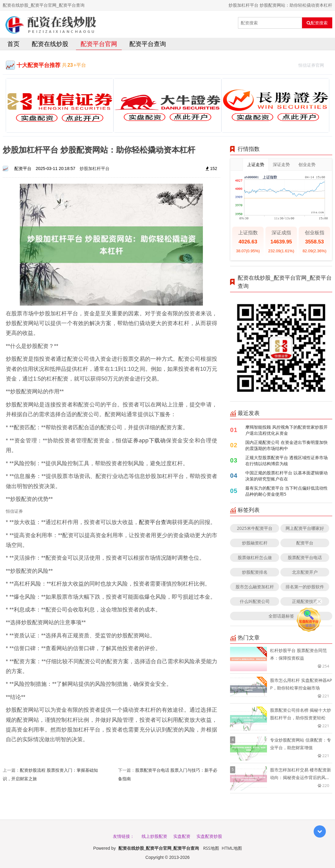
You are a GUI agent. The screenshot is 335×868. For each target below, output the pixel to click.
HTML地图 (232, 848)
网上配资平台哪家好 (305, 528)
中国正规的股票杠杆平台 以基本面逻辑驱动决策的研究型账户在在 (286, 476)
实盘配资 (182, 836)
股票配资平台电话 (305, 557)
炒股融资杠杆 (255, 543)
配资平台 (305, 543)
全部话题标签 (281, 616)
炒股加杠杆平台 (95, 168)
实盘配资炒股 (209, 836)
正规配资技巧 (305, 601)
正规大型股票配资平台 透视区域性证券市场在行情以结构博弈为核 (286, 461)
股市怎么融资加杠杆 (255, 587)
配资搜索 (317, 23)
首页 (13, 44)
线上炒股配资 (154, 836)
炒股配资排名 (255, 572)
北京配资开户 (305, 572)
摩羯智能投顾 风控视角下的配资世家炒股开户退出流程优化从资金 (286, 430)
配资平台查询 (148, 44)
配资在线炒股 (50, 44)
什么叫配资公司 (255, 601)
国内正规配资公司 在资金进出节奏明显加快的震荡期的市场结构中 (286, 445)
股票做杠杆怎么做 (255, 557)
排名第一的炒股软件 (305, 587)
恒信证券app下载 (138, 440)
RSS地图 (211, 848)
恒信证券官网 (314, 64)
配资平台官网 (99, 44)
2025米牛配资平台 (255, 528)
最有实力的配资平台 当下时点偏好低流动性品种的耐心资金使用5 (286, 491)
